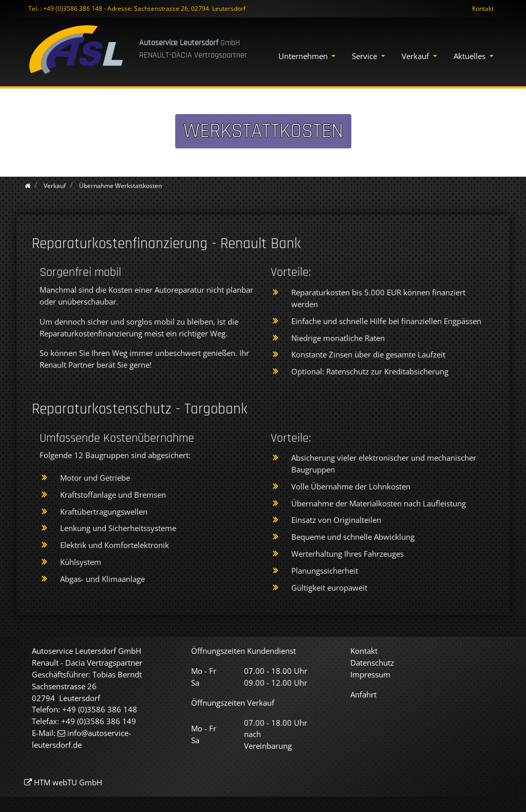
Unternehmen (304, 56)
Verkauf (416, 56)
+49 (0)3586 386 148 (73, 8)
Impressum (370, 674)
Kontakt (483, 8)
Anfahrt (363, 694)
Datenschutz (372, 663)
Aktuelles (471, 56)
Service (365, 56)
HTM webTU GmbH (68, 782)
